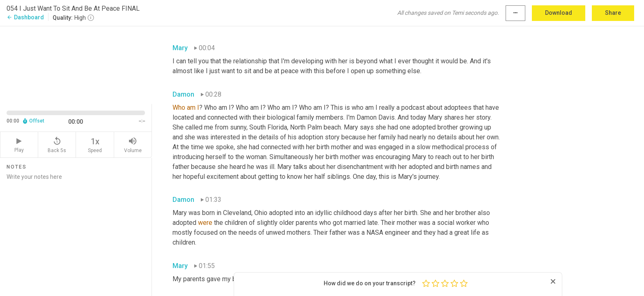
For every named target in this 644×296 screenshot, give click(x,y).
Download (559, 13)
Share (613, 13)
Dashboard (25, 17)
